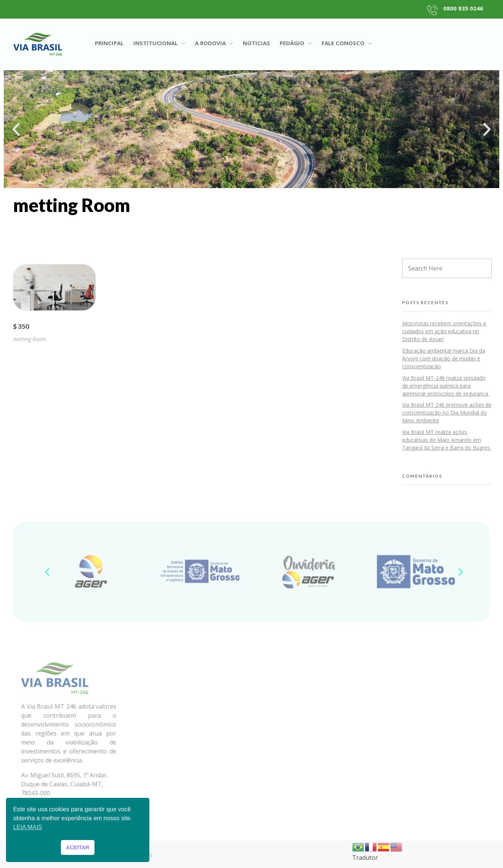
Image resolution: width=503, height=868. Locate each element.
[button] (16, 129)
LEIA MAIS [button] (27, 827)
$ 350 (21, 326)
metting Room (30, 339)
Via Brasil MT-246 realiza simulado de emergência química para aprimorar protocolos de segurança (446, 386)
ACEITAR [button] (78, 847)
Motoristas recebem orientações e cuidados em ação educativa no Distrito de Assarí (444, 331)
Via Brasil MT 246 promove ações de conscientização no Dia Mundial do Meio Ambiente (447, 413)
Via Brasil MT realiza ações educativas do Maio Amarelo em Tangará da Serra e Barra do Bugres (447, 440)
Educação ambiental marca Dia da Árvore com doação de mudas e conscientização (444, 358)
